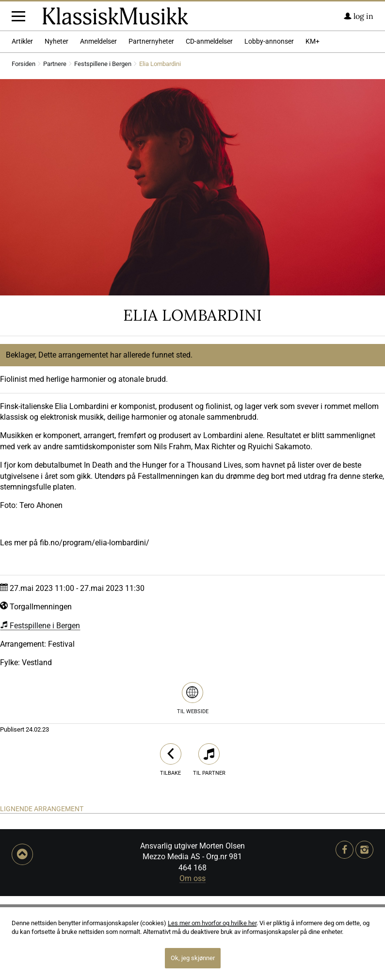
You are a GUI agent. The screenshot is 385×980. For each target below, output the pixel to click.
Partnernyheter (151, 126)
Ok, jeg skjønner (193, 958)
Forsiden (24, 149)
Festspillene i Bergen (103, 149)
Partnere (55, 149)
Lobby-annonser (269, 126)
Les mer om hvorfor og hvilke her (212, 923)
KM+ (313, 126)
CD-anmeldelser (209, 126)
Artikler (22, 126)
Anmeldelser (98, 126)
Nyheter (56, 126)
